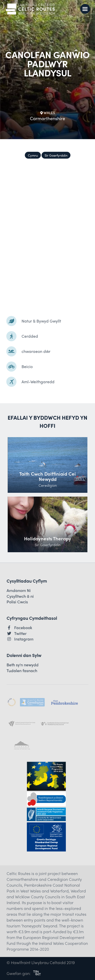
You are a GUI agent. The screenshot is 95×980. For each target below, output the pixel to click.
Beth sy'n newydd (23, 665)
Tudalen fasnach (22, 671)
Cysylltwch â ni (20, 596)
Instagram (20, 639)
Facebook (19, 628)
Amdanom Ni (19, 590)
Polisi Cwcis (17, 602)
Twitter (17, 633)
